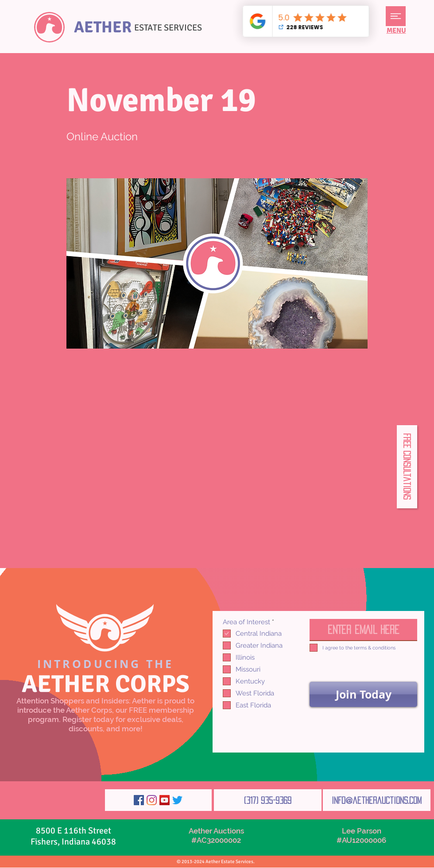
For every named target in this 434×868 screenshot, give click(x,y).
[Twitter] (177, 800)
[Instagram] (152, 800)
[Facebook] (139, 800)
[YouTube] (165, 800)
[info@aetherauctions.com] (377, 800)
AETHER (103, 27)
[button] (396, 16)
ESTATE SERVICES (168, 28)
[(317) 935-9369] (268, 800)
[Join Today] (363, 694)
